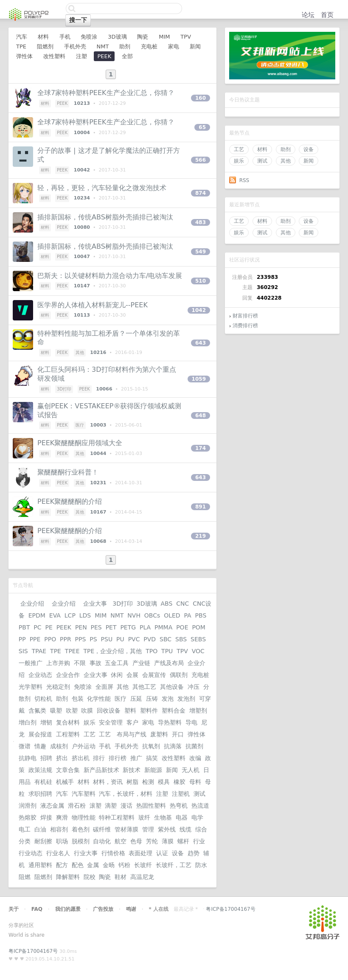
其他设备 (172, 687)
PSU (107, 639)
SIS (23, 651)
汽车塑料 (84, 794)
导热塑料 (170, 722)
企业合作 (68, 675)
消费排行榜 (245, 326)
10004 (82, 133)
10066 (104, 389)
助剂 (286, 149)
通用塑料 (40, 865)
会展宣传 (154, 675)
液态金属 (52, 806)
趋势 (194, 853)
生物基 (163, 817)
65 (202, 127)
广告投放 (103, 909)
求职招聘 (40, 794)
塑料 (130, 710)
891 (201, 507)
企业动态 (40, 675)
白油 (40, 829)
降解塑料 (68, 877)
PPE (35, 639)
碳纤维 (102, 829)
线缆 (185, 829)
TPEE (72, 651)
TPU (167, 651)
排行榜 (118, 758)
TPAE (39, 651)
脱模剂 (81, 841)
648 (201, 416)
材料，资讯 (108, 782)
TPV (186, 37)
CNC (182, 604)
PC (37, 627)
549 (201, 252)
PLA (145, 627)
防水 (201, 865)
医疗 (80, 425)
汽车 (22, 37)
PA (188, 615)
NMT (102, 46)
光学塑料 (31, 687)
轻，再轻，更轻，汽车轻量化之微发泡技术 (102, 188)
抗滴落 (173, 746)
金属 (93, 865)
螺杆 (183, 841)
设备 (309, 149)
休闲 (117, 675)
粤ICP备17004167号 (230, 909)
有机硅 (43, 782)
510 (201, 281)
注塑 (81, 56)
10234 (82, 198)
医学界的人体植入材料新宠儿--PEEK (93, 305)
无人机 (191, 770)
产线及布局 (169, 663)
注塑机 (181, 794)
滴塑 (111, 806)
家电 (174, 46)
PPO (50, 639)
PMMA (163, 627)
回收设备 (109, 710)
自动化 (102, 841)
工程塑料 (68, 734)
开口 (178, 734)
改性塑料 (54, 56)
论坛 (308, 15)
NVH (134, 615)
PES (96, 627)
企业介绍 (32, 604)
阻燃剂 (45, 46)
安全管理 (111, 722)
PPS (81, 639)
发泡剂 (186, 699)
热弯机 (179, 806)
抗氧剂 (151, 746)
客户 (132, 722)
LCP (70, 615)
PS (93, 639)
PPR (66, 639)
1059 (199, 379)
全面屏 (104, 687)
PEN (81, 627)
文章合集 (68, 770)
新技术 (132, 770)
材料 (262, 149)
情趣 (40, 746)
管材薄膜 (126, 829)
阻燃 (25, 877)
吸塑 (56, 710)
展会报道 (40, 734)
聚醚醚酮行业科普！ (68, 472)
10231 (98, 483)
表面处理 (140, 853)
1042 (199, 310)
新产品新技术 (101, 770)
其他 (286, 161)
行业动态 (31, 853)
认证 (162, 853)
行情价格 (113, 853)
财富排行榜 (245, 316)
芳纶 (152, 841)
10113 (82, 315)
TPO (152, 651)
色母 (136, 841)
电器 (182, 817)
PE (49, 627)
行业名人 (58, 853)
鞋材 (121, 877)
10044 (98, 453)
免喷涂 (89, 37)
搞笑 (152, 758)
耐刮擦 (43, 841)
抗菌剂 (194, 746)
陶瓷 (143, 37)
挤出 (62, 758)
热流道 (200, 806)
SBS (181, 639)
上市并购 (58, 663)
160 (201, 98)
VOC (198, 651)
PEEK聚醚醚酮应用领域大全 (80, 443)
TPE (21, 46)
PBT (24, 627)
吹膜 (87, 710)
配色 (78, 865)
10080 (82, 227)
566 (201, 160)
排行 (99, 758)
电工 (25, 829)
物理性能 (84, 817)
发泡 (168, 699)
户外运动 (84, 746)
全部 (127, 56)
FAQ (37, 909)
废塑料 (159, 734)
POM (199, 627)
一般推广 (31, 663)
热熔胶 (28, 817)
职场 (62, 841)
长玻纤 (143, 865)
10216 (98, 352)
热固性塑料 (151, 806)
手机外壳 (75, 46)
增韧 (46, 722)
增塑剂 (198, 710)
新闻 (309, 161)
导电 (191, 722)
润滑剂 (28, 806)
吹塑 (72, 710)
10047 (82, 257)
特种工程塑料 (117, 817)
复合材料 (68, 722)
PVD (150, 639)
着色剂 (81, 829)
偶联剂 (179, 675)
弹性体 (24, 56)
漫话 (126, 806)
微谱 (25, 746)
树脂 (132, 782)
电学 (197, 817)
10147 (82, 286)
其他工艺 (144, 687)
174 (201, 448)
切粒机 (43, 699)
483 (201, 222)
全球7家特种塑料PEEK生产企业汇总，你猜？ (106, 93)
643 (201, 343)
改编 (195, 758)
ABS (166, 604)
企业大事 (95, 604)
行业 (199, 841)
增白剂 (28, 722)
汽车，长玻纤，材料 (126, 794)
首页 (327, 15)
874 (201, 193)
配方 (62, 865)
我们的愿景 (68, 909)
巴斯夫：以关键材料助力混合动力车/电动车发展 (110, 276)
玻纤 (144, 817)
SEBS (198, 639)
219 (201, 536)
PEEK (104, 56)
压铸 (152, 699)
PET (111, 627)
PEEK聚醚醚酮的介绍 (70, 501)
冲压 (194, 687)
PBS (201, 615)
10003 (98, 425)
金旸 (109, 865)
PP (22, 639)
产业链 (141, 663)
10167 (98, 512)
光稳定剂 (58, 687)
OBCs (152, 615)
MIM (164, 37)
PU (120, 639)
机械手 (65, 782)
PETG (128, 627)
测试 (262, 161)
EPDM (37, 615)
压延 (136, 699)
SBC (166, 639)
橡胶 (180, 782)
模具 (164, 782)
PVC (134, 639)
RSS (244, 180)
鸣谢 (131, 909)
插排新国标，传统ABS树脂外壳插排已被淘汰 (105, 217)
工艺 (239, 149)
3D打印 (64, 389)
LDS (85, 615)
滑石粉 (77, 806)
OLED (172, 615)
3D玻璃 (117, 37)
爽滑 (62, 817)
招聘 (46, 758)
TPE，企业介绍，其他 (112, 651)
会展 (132, 675)
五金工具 (117, 663)
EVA (55, 615)
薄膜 (168, 841)
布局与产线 (132, 734)
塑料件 (149, 710)
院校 (90, 877)
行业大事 (86, 853)
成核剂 (59, 746)
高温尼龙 (142, 877)
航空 (121, 841)
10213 (82, 103)
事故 (95, 663)
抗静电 (28, 758)
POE (182, 627)
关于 (14, 909)
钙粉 (124, 865)
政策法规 (40, 770)
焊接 (46, 817)
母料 (195, 782)
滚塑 (95, 806)
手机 (65, 37)
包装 (78, 699)
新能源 (153, 770)
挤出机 (81, 758)
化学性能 (99, 699)
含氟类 (37, 710)
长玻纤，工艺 (174, 865)
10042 (82, 170)
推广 (136, 758)
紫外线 (167, 829)
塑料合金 (174, 710)
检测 (148, 782)
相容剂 (59, 829)
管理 (148, 829)
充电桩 (149, 46)
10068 (98, 541)
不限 (80, 663)
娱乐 (239, 161)
